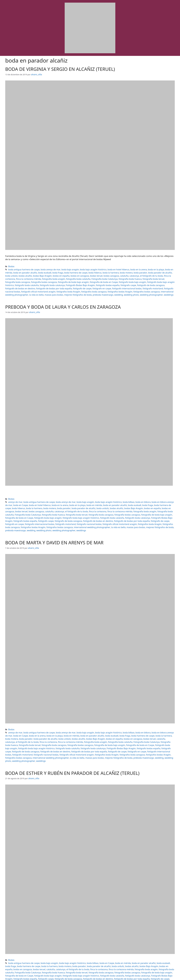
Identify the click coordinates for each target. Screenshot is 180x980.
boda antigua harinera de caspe (22, 269)
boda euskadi (26, 272)
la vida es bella (70, 289)
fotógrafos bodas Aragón (155, 286)
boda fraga (38, 272)
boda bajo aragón (64, 269)
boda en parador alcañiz (89, 501)
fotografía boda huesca (70, 277)
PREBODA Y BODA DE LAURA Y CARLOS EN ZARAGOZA (63, 303)
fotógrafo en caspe (155, 283)
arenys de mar (14, 498)
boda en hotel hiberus (107, 269)
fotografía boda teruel (91, 277)
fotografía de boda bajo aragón (73, 509)
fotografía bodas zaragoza (137, 277)
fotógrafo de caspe (137, 283)
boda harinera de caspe (54, 272)
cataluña (82, 274)
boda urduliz (147, 272)
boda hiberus (71, 272)
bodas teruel (56, 274)
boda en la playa (141, 269)
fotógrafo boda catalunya (132, 280)
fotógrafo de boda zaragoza (55, 283)
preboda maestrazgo (130, 289)
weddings (23, 291)
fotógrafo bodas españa (16, 283)
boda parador (112, 272)
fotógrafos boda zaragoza (132, 286)
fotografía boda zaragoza (113, 277)
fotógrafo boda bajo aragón (51, 280)
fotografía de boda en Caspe (25, 280)
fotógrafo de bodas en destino (81, 283)
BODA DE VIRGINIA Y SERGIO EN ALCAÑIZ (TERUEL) (60, 69)
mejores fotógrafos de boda (107, 289)
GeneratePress (115, 976)
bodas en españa (25, 274)
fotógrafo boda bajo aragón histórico (81, 280)
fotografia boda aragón (77, 506)
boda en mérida (156, 269)
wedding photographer (84, 520)
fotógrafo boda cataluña (109, 280)
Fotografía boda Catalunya (47, 277)
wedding (144, 289)
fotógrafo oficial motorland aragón (82, 286)
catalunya (91, 274)
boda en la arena (125, 269)
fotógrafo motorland (33, 286)
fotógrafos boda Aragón (109, 286)
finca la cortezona (125, 274)
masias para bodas (85, 289)
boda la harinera (85, 272)
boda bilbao (116, 498)
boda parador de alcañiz (130, 272)
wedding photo (155, 289)
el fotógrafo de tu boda (106, 274)
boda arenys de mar (46, 269)
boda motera (99, 272)
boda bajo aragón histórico (85, 269)
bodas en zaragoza (42, 274)
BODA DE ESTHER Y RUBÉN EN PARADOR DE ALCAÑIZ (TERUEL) (72, 756)
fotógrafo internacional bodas (87, 515)
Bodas (11, 266)
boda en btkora (129, 498)
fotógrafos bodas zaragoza (17, 289)
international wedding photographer (46, 289)
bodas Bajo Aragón (86, 503)
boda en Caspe (97, 945)
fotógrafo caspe (34, 283)
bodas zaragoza (70, 274)
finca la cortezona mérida (145, 274)
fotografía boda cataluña (23, 277)
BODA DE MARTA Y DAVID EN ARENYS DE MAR (54, 532)
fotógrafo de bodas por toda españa (112, 283)
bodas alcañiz (160, 272)
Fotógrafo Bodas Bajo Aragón (157, 280)
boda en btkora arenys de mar (150, 498)
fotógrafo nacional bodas (54, 286)
